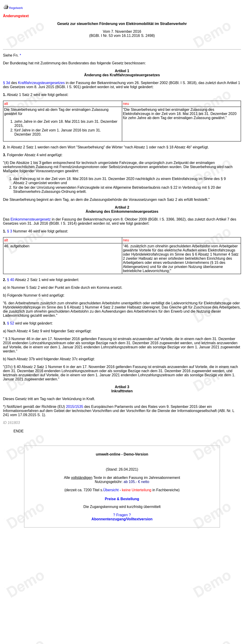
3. (4, 323)
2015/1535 (75, 407)
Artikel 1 (122, 71)
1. (4, 231)
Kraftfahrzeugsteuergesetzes (41, 83)
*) (4, 407)
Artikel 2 (122, 207)
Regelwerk (16, 8)
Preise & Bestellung (122, 499)
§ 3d (7, 83)
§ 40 (11, 280)
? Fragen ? (122, 515)
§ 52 (11, 323)
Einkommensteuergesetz (31, 219)
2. (4, 280)
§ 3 (10, 231)
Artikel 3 (122, 387)
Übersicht (111, 490)
